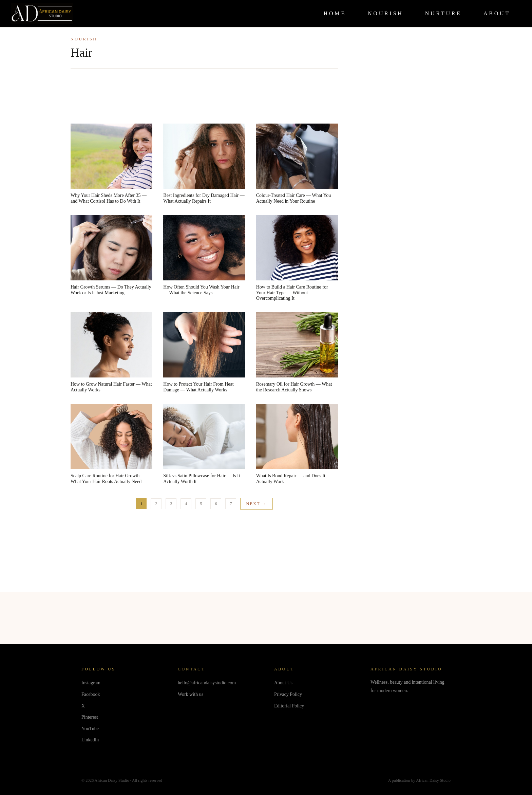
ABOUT (497, 13)
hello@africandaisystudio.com (207, 683)
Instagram (91, 683)
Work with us (191, 694)
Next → (256, 504)
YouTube (90, 729)
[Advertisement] (204, 97)
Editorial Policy (289, 706)
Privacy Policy (288, 694)
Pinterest (90, 717)
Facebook (91, 694)
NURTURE (443, 13)
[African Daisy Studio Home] (42, 14)
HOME (335, 13)
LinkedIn (90, 740)
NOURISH (386, 13)
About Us (283, 683)
